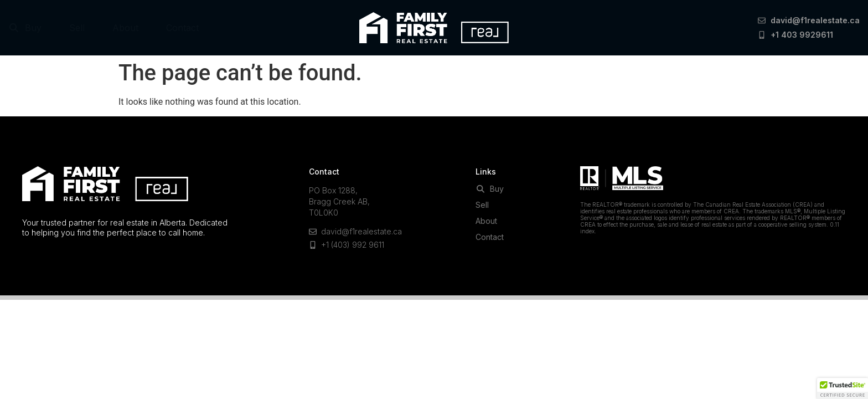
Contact (182, 28)
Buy (25, 28)
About (125, 28)
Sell (77, 28)
